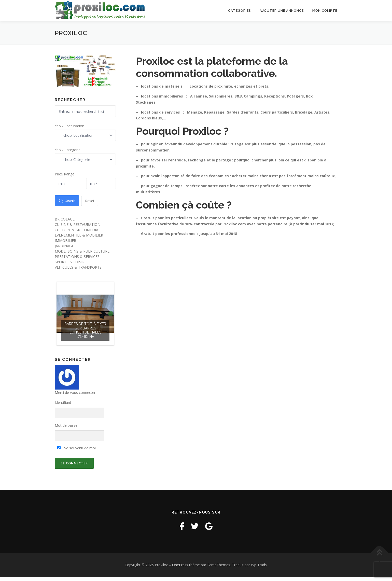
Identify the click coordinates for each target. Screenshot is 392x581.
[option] (85, 318)
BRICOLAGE (65, 223)
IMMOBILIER (65, 245)
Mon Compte (325, 11)
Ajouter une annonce (282, 11)
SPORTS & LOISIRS (71, 266)
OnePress (180, 569)
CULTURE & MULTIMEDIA (76, 234)
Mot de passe (66, 430)
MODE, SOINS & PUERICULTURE (82, 255)
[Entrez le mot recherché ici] (85, 112)
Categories (240, 11)
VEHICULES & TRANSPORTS (78, 272)
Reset (94, 205)
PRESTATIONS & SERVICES (77, 261)
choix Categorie (68, 152)
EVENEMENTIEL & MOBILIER (79, 239)
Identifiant (63, 407)
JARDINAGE (64, 250)
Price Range (65, 177)
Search (69, 205)
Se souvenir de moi (76, 452)
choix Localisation (69, 127)
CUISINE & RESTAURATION (78, 229)
